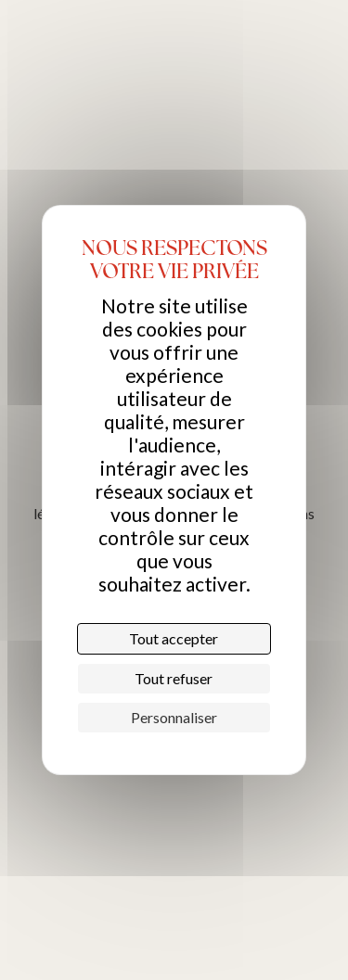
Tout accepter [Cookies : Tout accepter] (174, 638)
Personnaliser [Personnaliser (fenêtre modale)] (174, 717)
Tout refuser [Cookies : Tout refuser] (174, 678)
